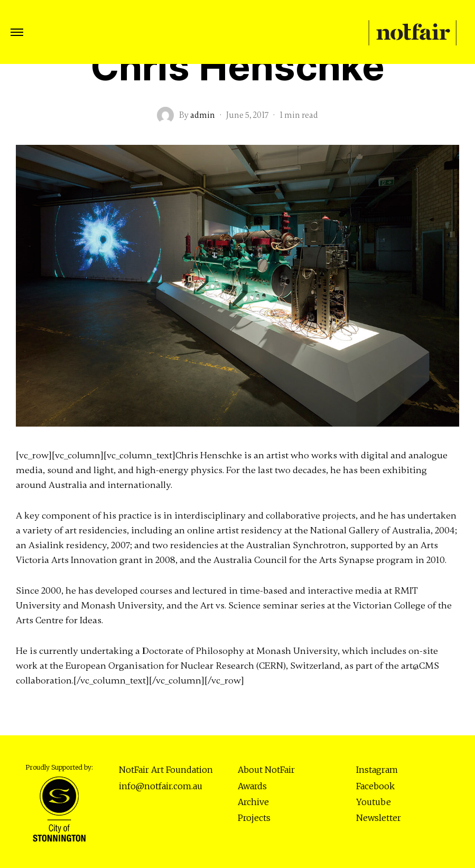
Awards (252, 786)
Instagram (377, 770)
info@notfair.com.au (161, 786)
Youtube (374, 802)
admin (203, 115)
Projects (254, 818)
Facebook (375, 786)
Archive (253, 802)
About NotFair (266, 770)
